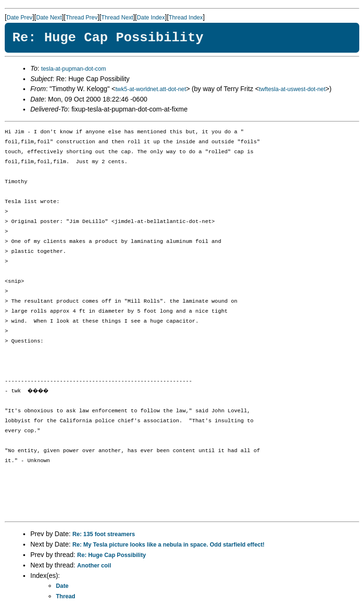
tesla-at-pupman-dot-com (74, 69)
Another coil (94, 566)
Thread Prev (81, 18)
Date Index (151, 18)
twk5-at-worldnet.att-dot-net (150, 89)
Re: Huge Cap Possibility (112, 555)
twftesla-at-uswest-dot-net (292, 89)
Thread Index (186, 18)
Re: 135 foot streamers (104, 534)
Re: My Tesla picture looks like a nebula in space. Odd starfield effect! (169, 545)
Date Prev (19, 18)
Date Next (49, 18)
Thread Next (117, 18)
